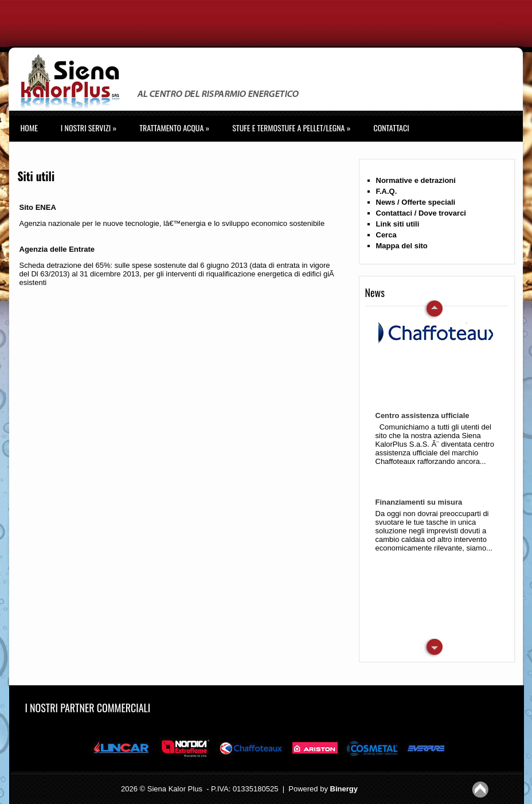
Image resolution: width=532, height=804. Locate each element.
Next (433, 309)
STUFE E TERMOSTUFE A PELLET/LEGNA (291, 128)
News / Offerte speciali (416, 202)
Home (29, 128)
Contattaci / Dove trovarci (421, 213)
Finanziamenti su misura (419, 502)
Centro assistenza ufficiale (423, 415)
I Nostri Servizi (89, 128)
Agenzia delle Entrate (57, 249)
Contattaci (391, 128)
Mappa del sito (402, 246)
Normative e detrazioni (416, 180)
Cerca (386, 235)
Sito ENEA (38, 207)
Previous (433, 647)
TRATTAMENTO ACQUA (174, 128)
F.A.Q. (387, 191)
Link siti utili (398, 224)
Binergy (344, 789)
